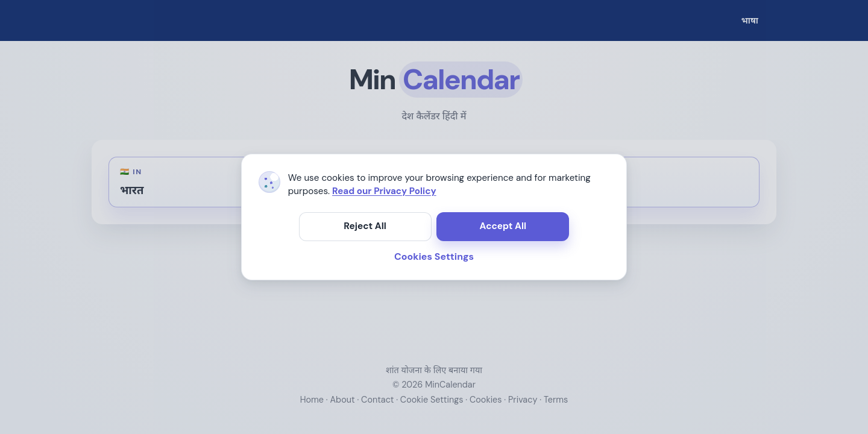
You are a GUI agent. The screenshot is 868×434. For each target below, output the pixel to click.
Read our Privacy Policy (384, 191)
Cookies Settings (434, 256)
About (343, 400)
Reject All (365, 226)
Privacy (523, 400)
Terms (556, 400)
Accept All (503, 226)
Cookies (486, 400)
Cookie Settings (432, 400)
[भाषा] (750, 20)
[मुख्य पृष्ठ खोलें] (434, 80)
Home (312, 400)
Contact (377, 400)
